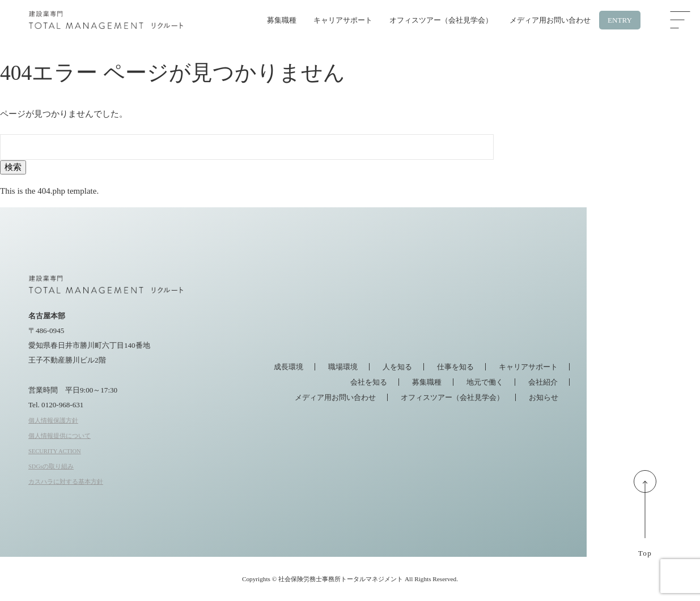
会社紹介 (543, 382)
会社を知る (369, 382)
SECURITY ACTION (55, 451)
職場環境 (343, 367)
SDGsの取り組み (51, 466)
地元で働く (485, 382)
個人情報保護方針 (53, 421)
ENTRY (620, 20)
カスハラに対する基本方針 (66, 482)
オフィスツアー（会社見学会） (441, 20)
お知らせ (544, 397)
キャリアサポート (343, 20)
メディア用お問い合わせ (550, 20)
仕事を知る (455, 367)
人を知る (397, 367)
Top (645, 519)
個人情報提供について (60, 436)
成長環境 (289, 367)
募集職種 (282, 20)
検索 (13, 167)
